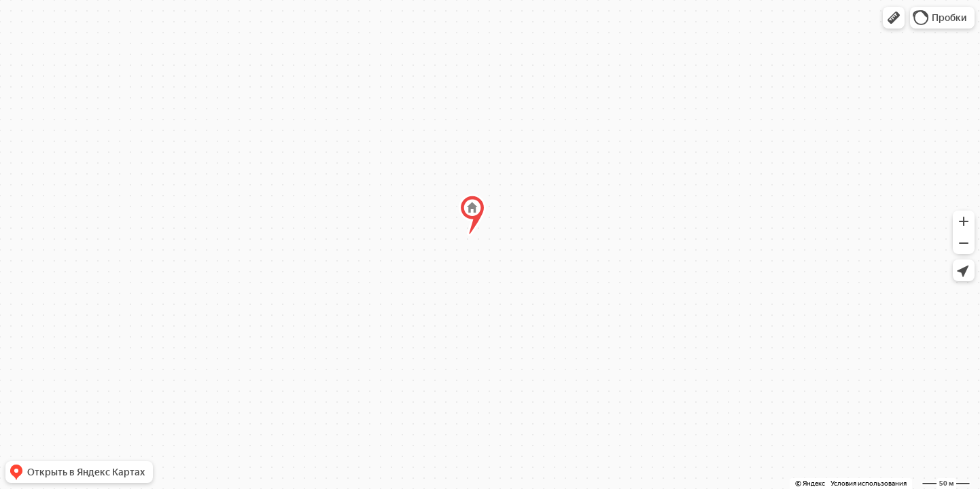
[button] (894, 18)
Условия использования (869, 483)
